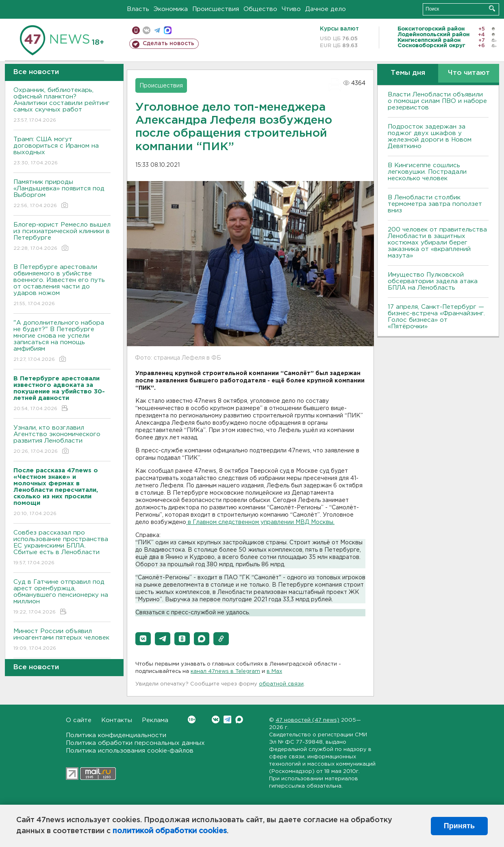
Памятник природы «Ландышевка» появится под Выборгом (62, 194)
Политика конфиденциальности (116, 735)
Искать (492, 8)
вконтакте (147, 30)
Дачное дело (326, 9)
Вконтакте (192, 719)
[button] (143, 639)
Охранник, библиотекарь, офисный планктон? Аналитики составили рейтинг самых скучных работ (62, 106)
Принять (459, 826)
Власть (138, 9)
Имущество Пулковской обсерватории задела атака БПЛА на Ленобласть (433, 281)
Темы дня (408, 73)
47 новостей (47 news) (307, 720)
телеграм (157, 30)
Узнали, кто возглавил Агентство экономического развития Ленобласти (62, 440)
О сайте (79, 720)
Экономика (171, 9)
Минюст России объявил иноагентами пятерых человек (62, 640)
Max (239, 719)
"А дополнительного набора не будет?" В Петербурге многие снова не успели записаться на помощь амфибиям (62, 342)
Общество (260, 9)
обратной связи (281, 684)
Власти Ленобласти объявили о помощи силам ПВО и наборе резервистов (437, 101)
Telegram (227, 719)
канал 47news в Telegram (225, 671)
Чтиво (291, 9)
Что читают (469, 73)
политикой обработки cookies (170, 831)
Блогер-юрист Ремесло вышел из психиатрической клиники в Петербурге (62, 237)
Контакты (117, 720)
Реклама (155, 720)
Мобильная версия (136, 30)
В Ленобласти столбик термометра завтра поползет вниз (435, 204)
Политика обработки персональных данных (135, 743)
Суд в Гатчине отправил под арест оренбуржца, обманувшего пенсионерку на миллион (62, 597)
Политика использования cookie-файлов (130, 751)
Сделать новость (168, 44)
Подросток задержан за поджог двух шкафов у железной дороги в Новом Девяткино (430, 136)
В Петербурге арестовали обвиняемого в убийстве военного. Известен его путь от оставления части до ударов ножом (62, 286)
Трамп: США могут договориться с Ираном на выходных (62, 152)
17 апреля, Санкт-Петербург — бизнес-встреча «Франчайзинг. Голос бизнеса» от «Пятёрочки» (436, 317)
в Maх (274, 671)
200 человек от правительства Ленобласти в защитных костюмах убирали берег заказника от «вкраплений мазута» (437, 243)
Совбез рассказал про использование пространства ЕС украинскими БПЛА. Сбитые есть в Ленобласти (62, 548)
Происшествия (216, 9)
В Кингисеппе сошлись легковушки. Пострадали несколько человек (427, 172)
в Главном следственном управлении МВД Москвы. (260, 522)
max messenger (168, 30)
